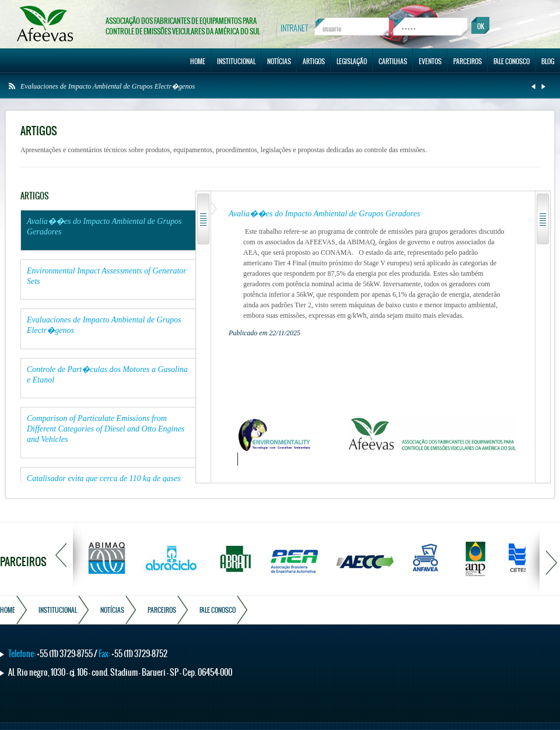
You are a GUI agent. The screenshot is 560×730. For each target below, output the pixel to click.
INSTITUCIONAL (236, 61)
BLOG (548, 61)
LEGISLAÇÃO (352, 61)
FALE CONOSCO (512, 61)
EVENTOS (430, 61)
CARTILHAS (393, 61)
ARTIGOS (314, 61)
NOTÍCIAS (279, 61)
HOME (198, 61)
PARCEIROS (468, 61)
